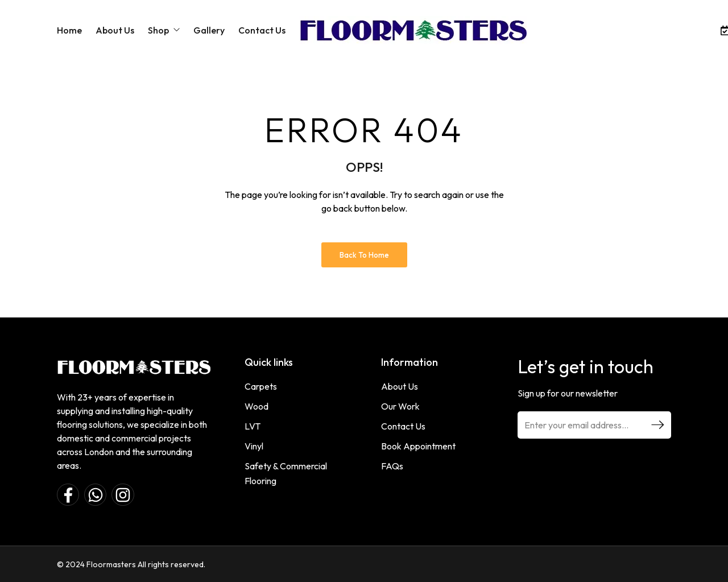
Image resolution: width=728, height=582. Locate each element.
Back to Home (364, 255)
